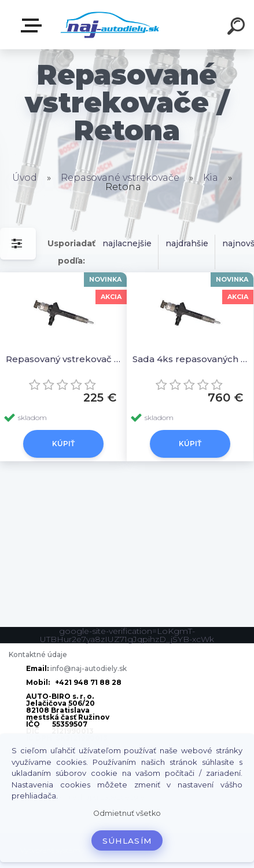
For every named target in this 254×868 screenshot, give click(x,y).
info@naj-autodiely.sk (89, 668)
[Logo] (110, 25)
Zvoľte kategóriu (34, 25)
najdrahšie (187, 243)
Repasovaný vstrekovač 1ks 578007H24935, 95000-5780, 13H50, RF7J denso (63, 359)
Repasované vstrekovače (120, 178)
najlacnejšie (127, 243)
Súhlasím (127, 841)
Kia (211, 178)
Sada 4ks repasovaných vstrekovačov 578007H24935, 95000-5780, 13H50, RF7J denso (190, 359)
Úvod (25, 178)
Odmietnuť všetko (127, 813)
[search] (238, 28)
